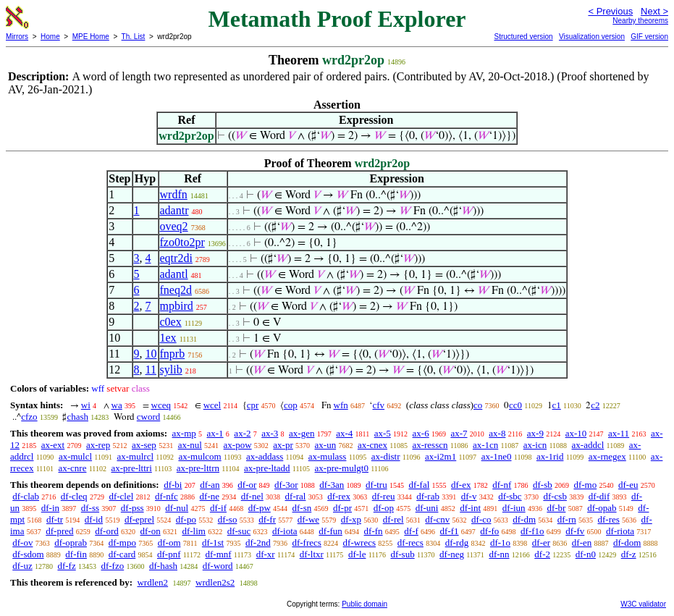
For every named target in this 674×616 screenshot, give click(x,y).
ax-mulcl (75, 456)
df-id (94, 519)
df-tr (55, 519)
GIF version (649, 37)
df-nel (252, 496)
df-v (469, 496)
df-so (228, 519)
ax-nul (190, 445)
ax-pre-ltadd (267, 468)
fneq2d (176, 290)
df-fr (267, 519)
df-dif (599, 496)
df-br (556, 508)
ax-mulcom (199, 456)
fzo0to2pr (182, 242)
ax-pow (238, 445)
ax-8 (497, 433)
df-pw (260, 508)
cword (149, 417)
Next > (654, 11)
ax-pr (283, 445)
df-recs (410, 543)
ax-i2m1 (441, 456)
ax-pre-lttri (131, 468)
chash (77, 417)
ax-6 (421, 433)
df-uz (22, 566)
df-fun (330, 531)
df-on (151, 531)
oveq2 (174, 226)
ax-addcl (588, 445)
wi (86, 405)
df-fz (66, 566)
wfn (341, 405)
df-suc (239, 531)
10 (151, 354)
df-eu (628, 485)
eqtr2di (176, 258)
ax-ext (53, 445)
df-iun (514, 508)
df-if (218, 508)
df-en (582, 543)
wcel (212, 405)
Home (50, 37)
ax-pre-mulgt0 (342, 468)
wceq (161, 405)
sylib (171, 370)
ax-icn (535, 445)
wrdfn (174, 194)
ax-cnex (372, 445)
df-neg (452, 554)
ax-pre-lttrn (198, 468)
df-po (186, 519)
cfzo (29, 417)
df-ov (22, 543)
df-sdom (28, 554)
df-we (308, 519)
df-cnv (437, 519)
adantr (174, 210)
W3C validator (643, 604)
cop (291, 405)
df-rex (339, 496)
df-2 (542, 554)
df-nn (499, 554)
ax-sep (144, 445)
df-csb (555, 496)
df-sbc (510, 496)
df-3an (332, 485)
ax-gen (302, 433)
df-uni (427, 508)
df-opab (602, 508)
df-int (470, 508)
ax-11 (619, 433)
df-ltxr (312, 554)
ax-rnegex (607, 456)
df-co (481, 519)
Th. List (134, 37)
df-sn (302, 508)
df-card (122, 554)
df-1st (213, 543)
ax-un (326, 445)
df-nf (502, 485)
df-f (411, 531)
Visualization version (592, 37)
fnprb (173, 354)
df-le (357, 554)
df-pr (342, 508)
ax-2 (242, 433)
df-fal (419, 485)
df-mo (585, 485)
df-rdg (457, 543)
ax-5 (383, 433)
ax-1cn (485, 445)
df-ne (210, 496)
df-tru (376, 485)
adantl (174, 274)
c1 (557, 405)
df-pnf (169, 554)
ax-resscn (430, 445)
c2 (595, 405)
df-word (218, 566)
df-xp (351, 519)
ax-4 (344, 433)
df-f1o (532, 531)
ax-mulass (328, 456)
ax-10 (576, 433)
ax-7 (459, 433)
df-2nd (258, 543)
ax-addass (265, 456)
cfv (378, 405)
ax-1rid (550, 456)
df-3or (286, 485)
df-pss (132, 508)
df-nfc (167, 496)
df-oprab (71, 543)
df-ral (296, 496)
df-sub (402, 554)
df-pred (59, 531)
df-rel (393, 519)
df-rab (428, 496)
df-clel (121, 496)
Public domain (365, 604)
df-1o (500, 543)
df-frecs (306, 543)
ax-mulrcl (135, 456)
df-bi (173, 485)
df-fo (489, 531)
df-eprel (139, 519)
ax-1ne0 (497, 456)
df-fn (374, 531)
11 (151, 370)
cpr (253, 405)
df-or (247, 485)
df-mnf (219, 554)
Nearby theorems (640, 21)
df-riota (620, 531)
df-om (169, 543)
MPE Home (91, 37)
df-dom (627, 543)
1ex (168, 338)
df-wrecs (359, 543)
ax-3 (270, 433)
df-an (210, 485)
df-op (384, 508)
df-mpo (122, 543)
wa (117, 405)
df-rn (567, 519)
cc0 (515, 405)
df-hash (163, 566)
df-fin (76, 554)
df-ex (461, 485)
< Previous (610, 11)
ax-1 (215, 433)
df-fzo (112, 566)
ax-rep (98, 445)
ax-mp (184, 433)
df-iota (285, 531)
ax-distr (386, 456)
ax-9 (535, 433)
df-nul (177, 508)
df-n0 (586, 554)
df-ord (107, 531)
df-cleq (74, 496)
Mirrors (17, 37)
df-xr (266, 554)
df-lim (194, 531)
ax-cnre (72, 468)
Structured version (523, 37)
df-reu (384, 496)
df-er (541, 543)
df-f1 (450, 531)
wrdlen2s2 (215, 582)
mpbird (177, 306)
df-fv (575, 531)
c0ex (171, 322)
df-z (629, 554)
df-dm (524, 519)
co (478, 405)
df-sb (543, 485)
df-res (609, 519)
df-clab (26, 496)
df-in (50, 508)
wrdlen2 (152, 582)
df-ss (90, 508)
